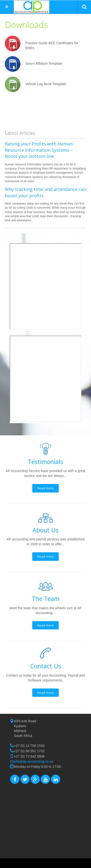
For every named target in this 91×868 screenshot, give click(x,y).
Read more (45, 488)
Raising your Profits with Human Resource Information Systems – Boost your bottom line (39, 150)
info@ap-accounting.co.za (33, 761)
